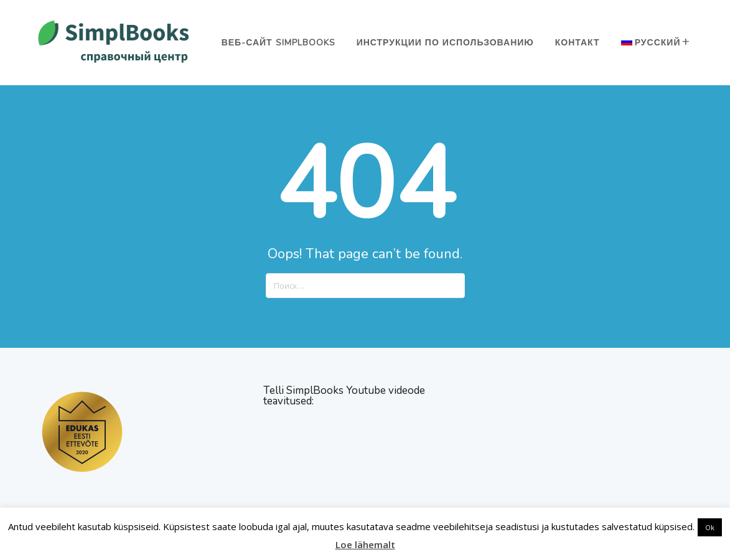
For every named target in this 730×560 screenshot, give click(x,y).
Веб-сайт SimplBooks (278, 43)
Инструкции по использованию (445, 43)
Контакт (578, 43)
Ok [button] (710, 527)
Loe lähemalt (365, 544)
